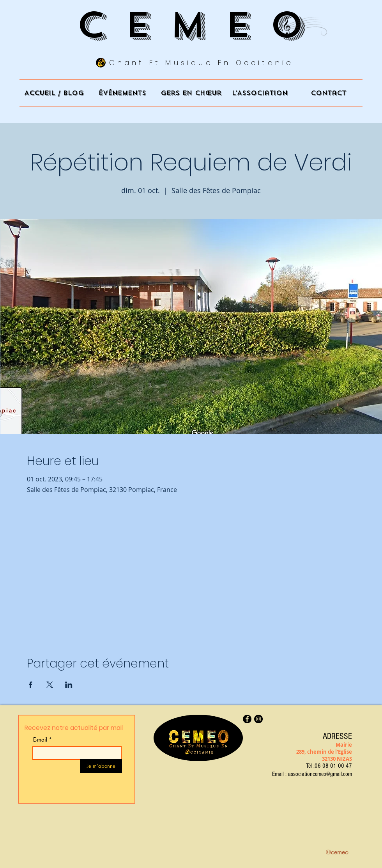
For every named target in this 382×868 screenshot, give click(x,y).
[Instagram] (258, 719)
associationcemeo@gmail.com (320, 774)
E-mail (40, 740)
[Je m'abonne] (101, 766)
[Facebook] (247, 719)
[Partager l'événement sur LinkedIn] (69, 685)
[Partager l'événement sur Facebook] (31, 685)
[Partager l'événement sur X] (50, 685)
